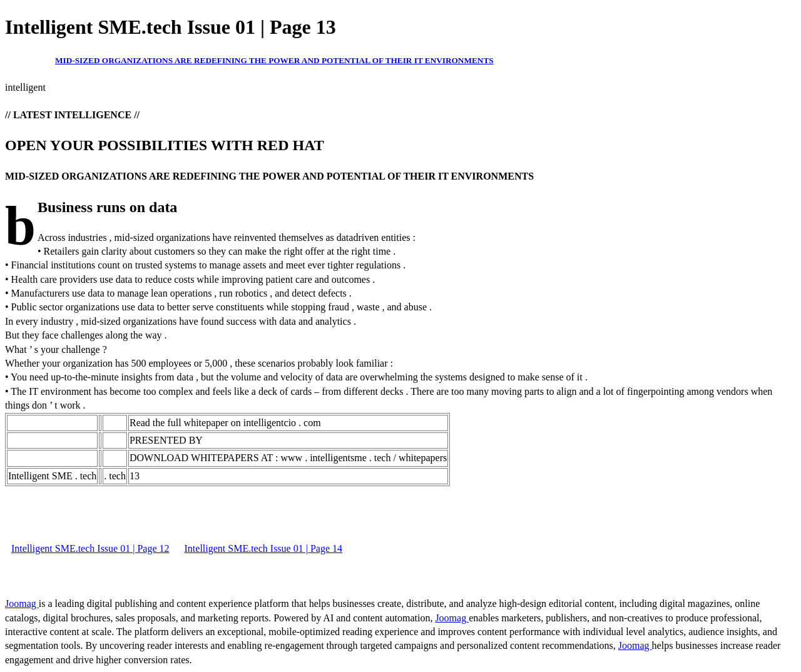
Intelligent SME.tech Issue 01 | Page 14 (264, 548)
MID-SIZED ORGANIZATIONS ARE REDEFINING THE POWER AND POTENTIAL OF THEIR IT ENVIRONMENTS (274, 60)
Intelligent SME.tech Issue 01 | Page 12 (90, 548)
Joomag (22, 603)
